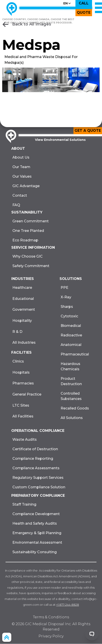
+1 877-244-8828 (68, 605)
